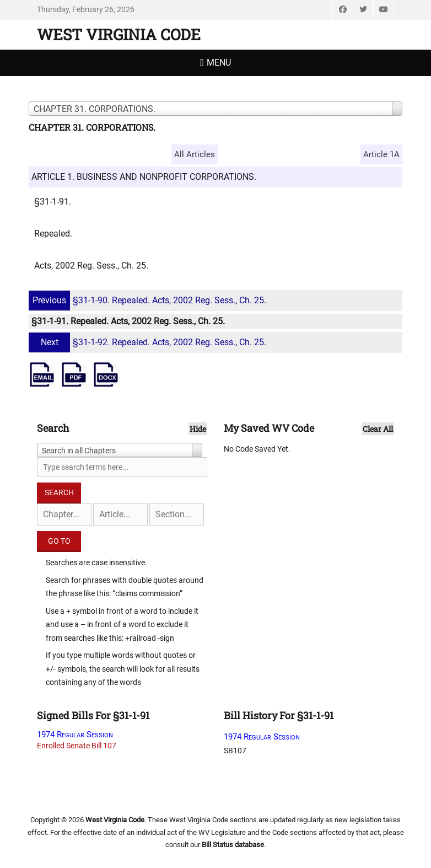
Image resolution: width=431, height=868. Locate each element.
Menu (219, 63)
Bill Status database (233, 845)
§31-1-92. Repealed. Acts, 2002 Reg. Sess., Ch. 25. (149, 342)
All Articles (195, 154)
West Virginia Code (119, 34)
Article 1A (381, 154)
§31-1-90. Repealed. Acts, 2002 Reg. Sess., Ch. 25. (149, 300)
